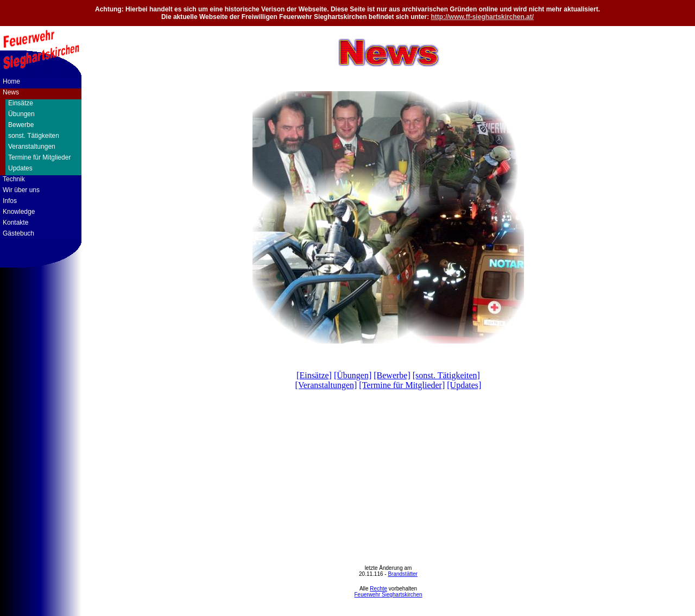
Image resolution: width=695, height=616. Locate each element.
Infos (10, 201)
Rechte (378, 589)
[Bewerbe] (392, 375)
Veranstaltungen (32, 147)
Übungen (21, 114)
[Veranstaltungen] (326, 385)
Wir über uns (21, 190)
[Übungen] (353, 375)
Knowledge (19, 212)
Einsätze (21, 103)
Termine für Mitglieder (39, 157)
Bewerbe (21, 125)
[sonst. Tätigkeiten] (446, 375)
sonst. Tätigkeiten (34, 136)
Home (11, 81)
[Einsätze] (314, 375)
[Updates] (464, 385)
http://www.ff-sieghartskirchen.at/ (483, 17)
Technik (14, 179)
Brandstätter (402, 574)
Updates (20, 168)
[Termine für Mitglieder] (402, 385)
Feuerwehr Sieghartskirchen (388, 595)
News (11, 92)
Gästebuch (18, 233)
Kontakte (15, 223)
